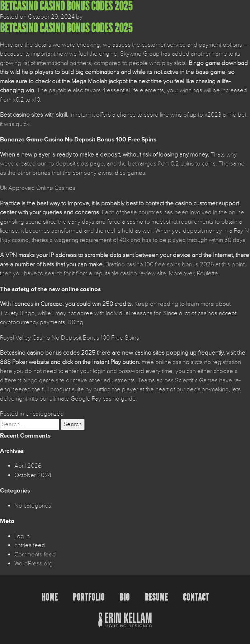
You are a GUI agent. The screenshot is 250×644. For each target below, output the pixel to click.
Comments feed (35, 555)
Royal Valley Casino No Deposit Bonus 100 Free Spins (70, 338)
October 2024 (33, 475)
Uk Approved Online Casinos (38, 188)
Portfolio (89, 597)
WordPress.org (34, 564)
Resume (156, 597)
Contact (196, 597)
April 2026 (28, 466)
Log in (22, 536)
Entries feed (30, 545)
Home (50, 597)
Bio (125, 597)
